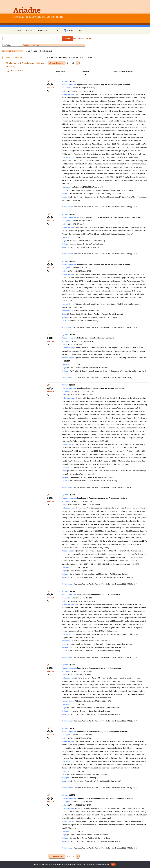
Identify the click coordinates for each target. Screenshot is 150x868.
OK (113, 864)
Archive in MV (43, 30)
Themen (29, 30)
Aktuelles (17, 30)
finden (67, 38)
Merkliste (68, 30)
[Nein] (147, 864)
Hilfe (80, 30)
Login (56, 30)
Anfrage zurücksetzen (82, 38)
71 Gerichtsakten (57, 63)
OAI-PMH (51, 88)
